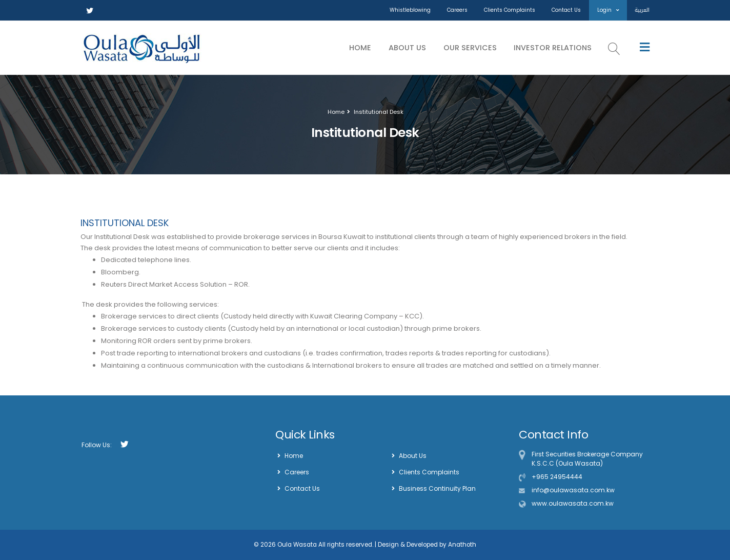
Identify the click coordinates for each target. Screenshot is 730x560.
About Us (407, 48)
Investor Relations (553, 48)
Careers (457, 10)
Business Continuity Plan (437, 488)
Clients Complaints (510, 10)
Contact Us (566, 10)
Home (360, 48)
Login (608, 10)
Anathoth (461, 545)
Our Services (470, 48)
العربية (642, 10)
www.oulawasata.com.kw (573, 503)
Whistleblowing (410, 10)
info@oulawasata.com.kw (573, 490)
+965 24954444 (557, 477)
